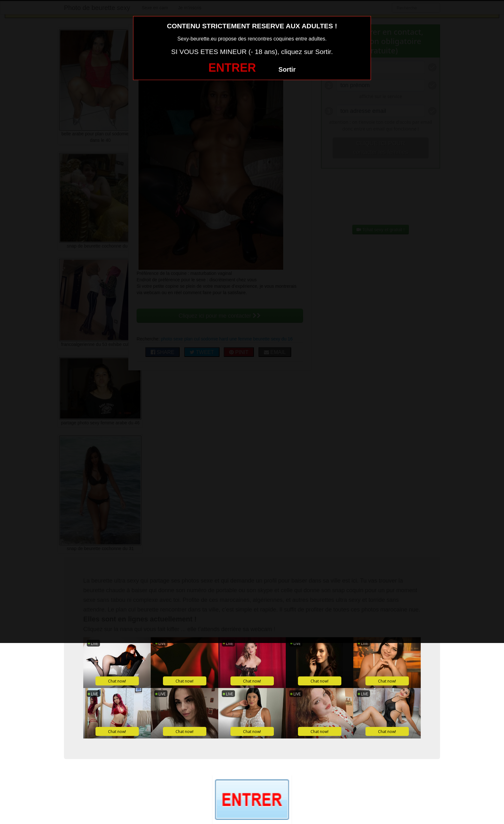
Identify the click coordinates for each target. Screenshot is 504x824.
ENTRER (232, 68)
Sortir (287, 69)
